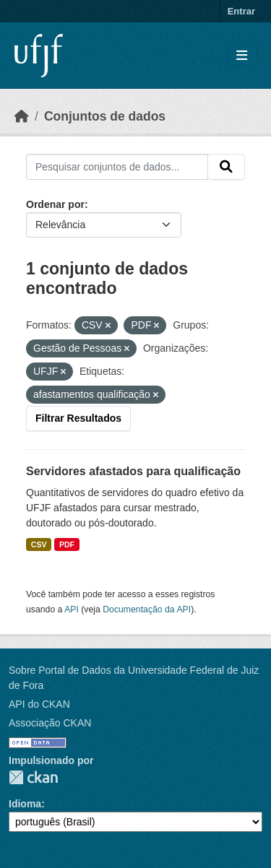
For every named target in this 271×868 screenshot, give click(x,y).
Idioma (25, 804)
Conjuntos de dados (105, 116)
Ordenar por (55, 204)
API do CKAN (39, 704)
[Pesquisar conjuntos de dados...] (117, 167)
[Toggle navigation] (242, 56)
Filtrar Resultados (78, 418)
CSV (39, 544)
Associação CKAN (50, 723)
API (72, 609)
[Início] (22, 116)
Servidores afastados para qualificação (133, 471)
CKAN (33, 777)
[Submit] (226, 167)
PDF (67, 544)
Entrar (241, 11)
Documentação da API (147, 609)
